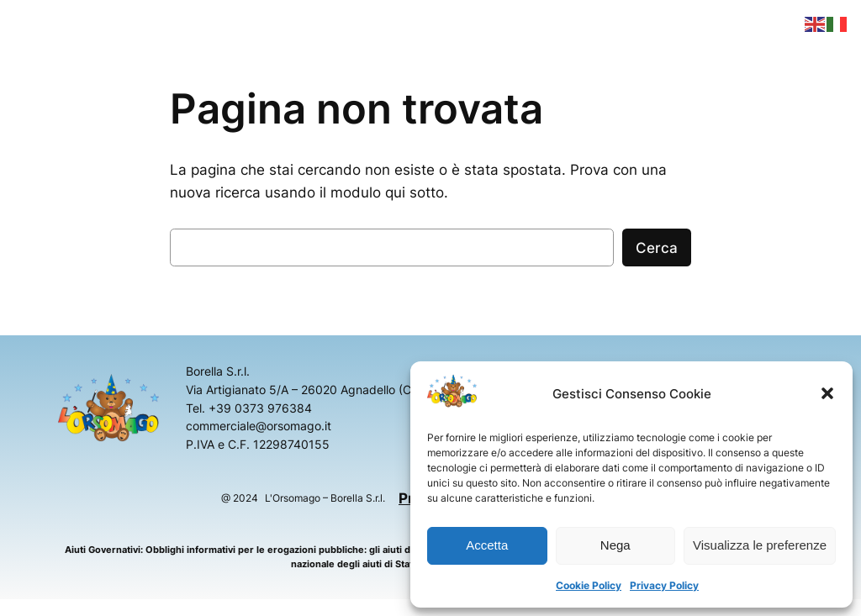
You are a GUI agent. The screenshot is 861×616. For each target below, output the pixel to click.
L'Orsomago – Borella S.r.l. (325, 498)
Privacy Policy (664, 585)
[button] (827, 393)
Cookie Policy (589, 585)
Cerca (657, 248)
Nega (615, 545)
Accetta (487, 545)
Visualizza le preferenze (760, 545)
